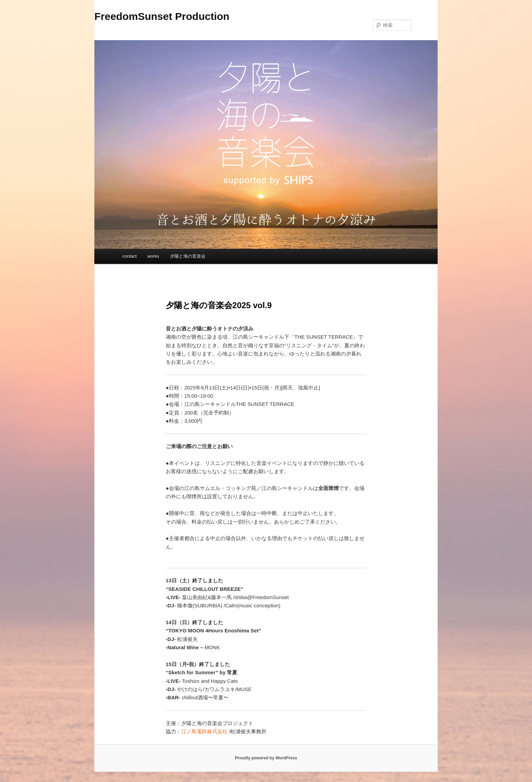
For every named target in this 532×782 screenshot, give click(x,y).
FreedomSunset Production (162, 16)
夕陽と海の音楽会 (188, 256)
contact (129, 256)
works (153, 256)
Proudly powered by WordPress (266, 758)
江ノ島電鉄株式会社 (204, 731)
